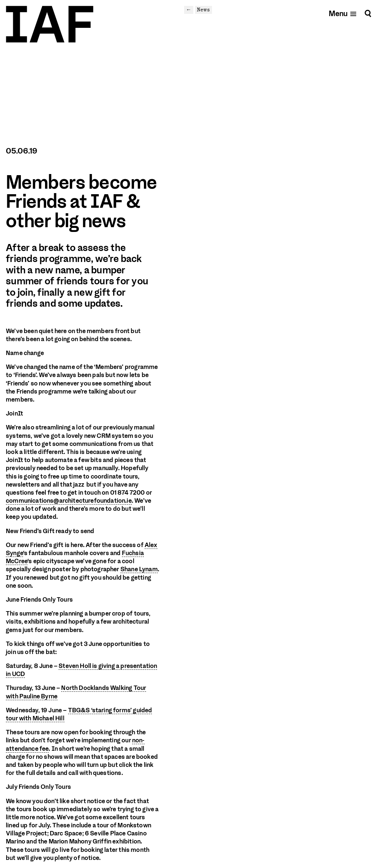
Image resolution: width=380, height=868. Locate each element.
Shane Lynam (139, 569)
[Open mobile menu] (343, 13)
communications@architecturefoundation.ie (69, 501)
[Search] (368, 13)
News (204, 10)
